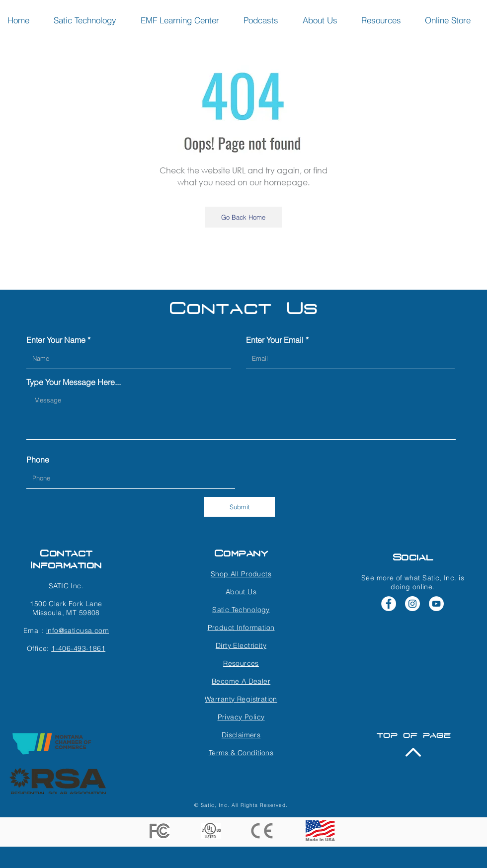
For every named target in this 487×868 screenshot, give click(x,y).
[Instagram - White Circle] (412, 604)
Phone (38, 460)
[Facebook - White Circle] (389, 604)
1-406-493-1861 (78, 648)
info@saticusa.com (78, 631)
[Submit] (240, 507)
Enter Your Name (56, 340)
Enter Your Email (275, 340)
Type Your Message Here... (74, 382)
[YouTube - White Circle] (436, 604)
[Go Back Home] (243, 217)
